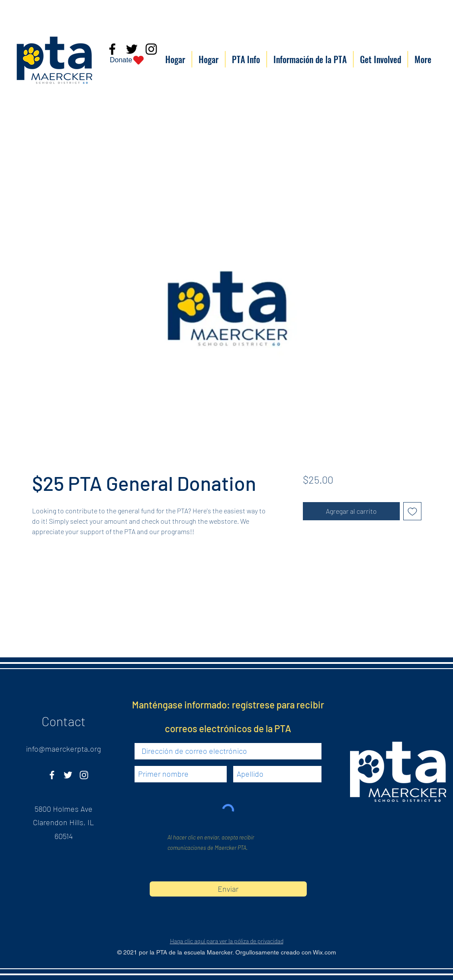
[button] (246, 59)
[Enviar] (228, 889)
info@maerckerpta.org (63, 749)
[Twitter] (68, 775)
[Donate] (128, 60)
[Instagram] (84, 775)
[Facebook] (52, 775)
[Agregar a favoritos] (412, 511)
